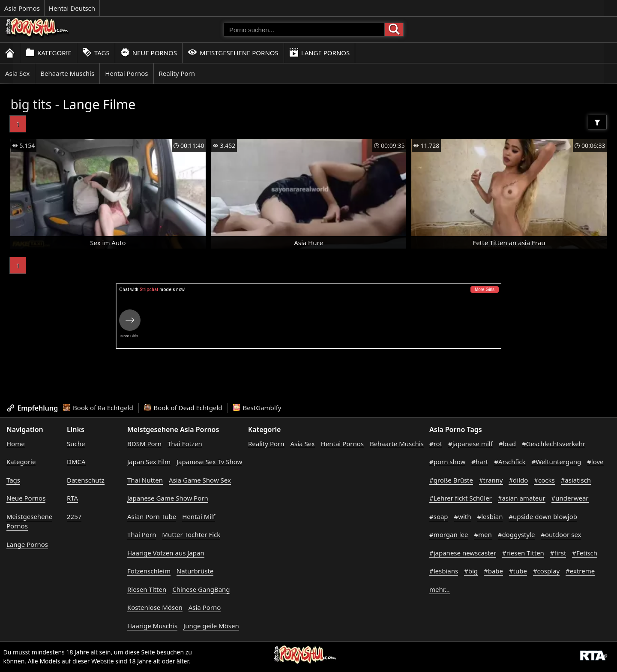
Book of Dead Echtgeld (183, 408)
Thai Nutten (145, 480)
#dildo (518, 480)
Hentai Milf (199, 516)
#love (595, 462)
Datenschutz (86, 480)
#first (558, 553)
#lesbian (490, 516)
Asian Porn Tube (152, 516)
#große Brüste (451, 480)
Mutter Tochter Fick (191, 534)
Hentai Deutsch (72, 8)
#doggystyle (517, 534)
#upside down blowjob (543, 516)
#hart (480, 462)
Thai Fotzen (185, 444)
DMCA (76, 462)
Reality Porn (177, 73)
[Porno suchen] (304, 30)
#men (483, 534)
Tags (96, 52)
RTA (72, 498)
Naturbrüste (195, 571)
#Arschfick (510, 462)
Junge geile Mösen (211, 626)
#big (471, 571)
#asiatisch (576, 480)
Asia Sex (17, 73)
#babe (493, 571)
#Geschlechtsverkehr (554, 444)
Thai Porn (142, 534)
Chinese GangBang (201, 589)
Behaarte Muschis (67, 73)
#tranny (491, 480)
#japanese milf (470, 444)
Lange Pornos (319, 52)
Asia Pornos (22, 8)
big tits (31, 104)
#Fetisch (585, 553)
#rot (436, 444)
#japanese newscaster (463, 553)
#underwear (570, 498)
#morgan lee (449, 534)
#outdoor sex (561, 534)
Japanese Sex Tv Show (209, 462)
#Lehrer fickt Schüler (461, 498)
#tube (518, 571)
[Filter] (597, 122)
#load (507, 444)
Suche (76, 444)
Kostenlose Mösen (155, 607)
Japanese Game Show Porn (168, 498)
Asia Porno (205, 607)
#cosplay (546, 571)
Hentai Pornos (126, 73)
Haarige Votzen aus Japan (166, 553)
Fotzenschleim (149, 571)
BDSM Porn (144, 444)
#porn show (447, 462)
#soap (439, 516)
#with (463, 516)
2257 (74, 516)
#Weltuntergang (556, 462)
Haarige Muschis (152, 626)
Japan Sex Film (149, 462)
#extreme (580, 571)
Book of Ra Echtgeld (98, 408)
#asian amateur (522, 498)
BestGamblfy (257, 408)
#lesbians (444, 571)
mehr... (440, 589)
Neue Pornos (149, 52)
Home (16, 444)
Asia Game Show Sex (200, 480)
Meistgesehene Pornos (233, 52)
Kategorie (48, 52)
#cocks (544, 480)
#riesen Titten (523, 553)
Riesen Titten (147, 589)
